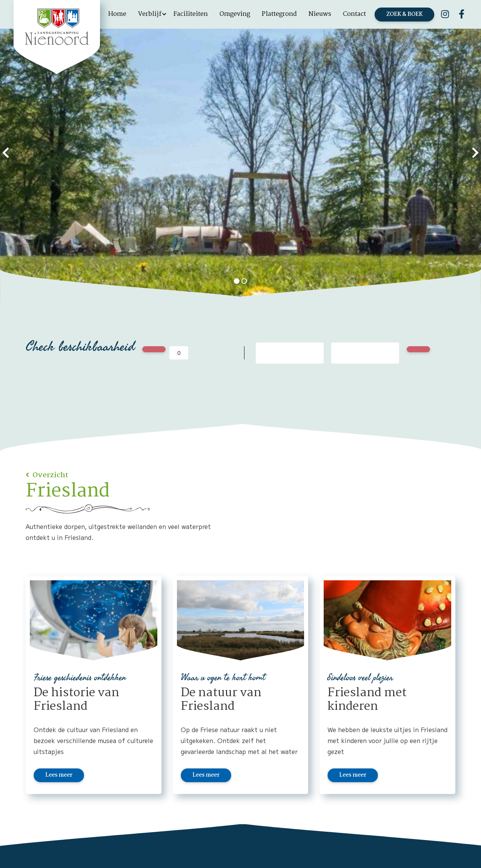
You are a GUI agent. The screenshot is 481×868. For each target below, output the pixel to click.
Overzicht (50, 475)
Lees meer (59, 775)
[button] (237, 281)
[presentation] (6, 152)
